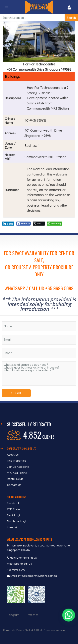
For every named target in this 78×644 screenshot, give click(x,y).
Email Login (14, 515)
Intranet (12, 527)
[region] (39, 318)
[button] (69, 617)
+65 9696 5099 (16, 570)
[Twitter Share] (39, 224)
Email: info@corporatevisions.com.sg (34, 576)
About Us (13, 455)
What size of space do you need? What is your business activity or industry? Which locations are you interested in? (39, 373)
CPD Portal (14, 509)
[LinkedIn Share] (8, 224)
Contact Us (14, 485)
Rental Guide (15, 479)
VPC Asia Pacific (17, 473)
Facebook (13, 503)
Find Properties (16, 461)
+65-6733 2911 (31, 558)
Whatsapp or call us (20, 564)
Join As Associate (18, 467)
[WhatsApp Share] (55, 224)
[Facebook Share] (24, 224)
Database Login (17, 521)
